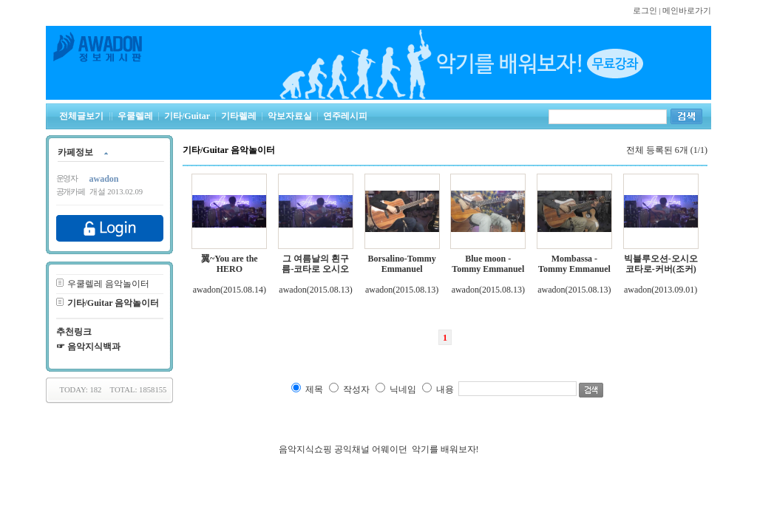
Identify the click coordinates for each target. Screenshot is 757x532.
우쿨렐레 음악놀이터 (108, 284)
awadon (207, 290)
